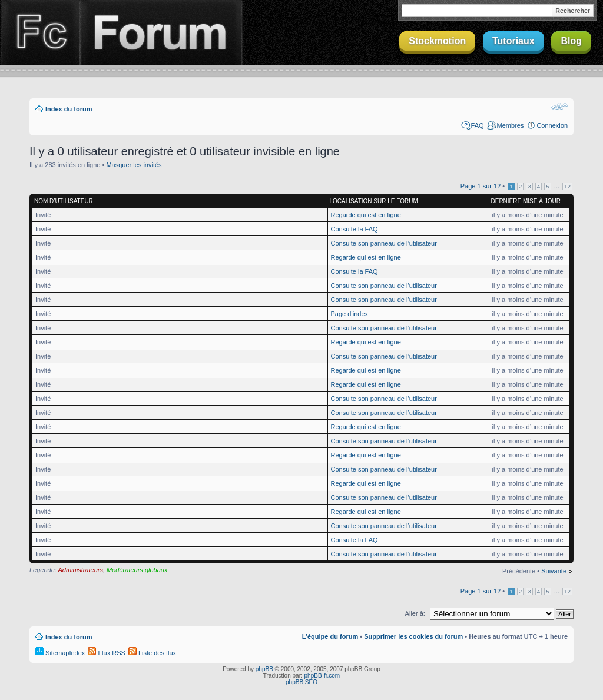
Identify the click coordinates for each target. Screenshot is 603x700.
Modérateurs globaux (137, 570)
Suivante (554, 571)
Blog (571, 41)
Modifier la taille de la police (559, 107)
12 (567, 186)
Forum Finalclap (161, 32)
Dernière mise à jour (526, 201)
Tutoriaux (513, 41)
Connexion (552, 125)
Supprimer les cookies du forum (413, 636)
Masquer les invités (134, 165)
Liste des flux (152, 653)
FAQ (478, 125)
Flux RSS (107, 653)
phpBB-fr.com (322, 676)
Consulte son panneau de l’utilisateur (384, 243)
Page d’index (350, 314)
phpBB (264, 669)
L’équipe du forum (330, 636)
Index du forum (69, 109)
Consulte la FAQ (354, 229)
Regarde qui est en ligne (366, 215)
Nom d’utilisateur (64, 201)
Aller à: (415, 613)
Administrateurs (81, 570)
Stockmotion (437, 41)
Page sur (481, 186)
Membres (511, 125)
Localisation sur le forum (374, 201)
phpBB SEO (301, 682)
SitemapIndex (60, 653)
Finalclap (40, 32)
